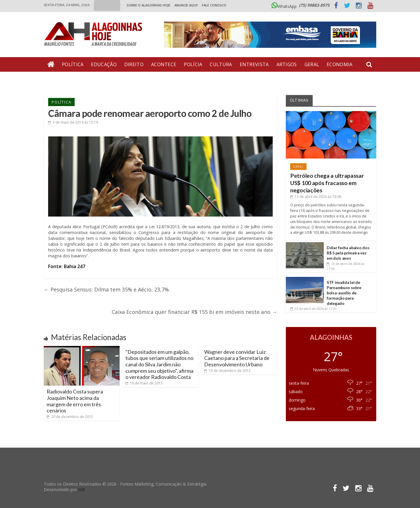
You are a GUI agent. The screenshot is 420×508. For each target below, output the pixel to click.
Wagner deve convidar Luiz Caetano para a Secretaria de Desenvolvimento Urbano (237, 358)
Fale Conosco (214, 5)
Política (73, 64)
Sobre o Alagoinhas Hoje (148, 5)
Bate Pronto (64, 79)
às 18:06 (316, 197)
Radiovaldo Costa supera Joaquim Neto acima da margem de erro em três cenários (75, 401)
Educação (104, 64)
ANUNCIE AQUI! (186, 5)
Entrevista (254, 64)
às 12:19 (73, 122)
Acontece (164, 64)
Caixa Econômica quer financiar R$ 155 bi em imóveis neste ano (194, 312)
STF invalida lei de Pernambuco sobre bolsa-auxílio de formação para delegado (344, 293)
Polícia (193, 64)
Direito (134, 64)
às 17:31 (313, 309)
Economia (339, 64)
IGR (82, 489)
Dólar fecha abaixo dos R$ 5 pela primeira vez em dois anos (348, 253)
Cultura (221, 64)
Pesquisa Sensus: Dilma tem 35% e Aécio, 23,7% (106, 289)
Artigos (287, 64)
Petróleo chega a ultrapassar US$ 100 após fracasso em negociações (327, 183)
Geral (312, 64)
